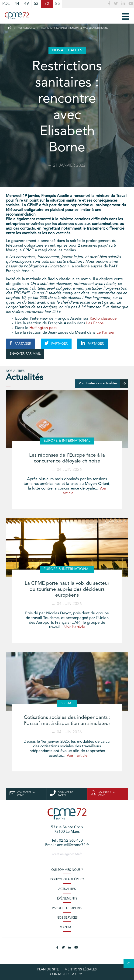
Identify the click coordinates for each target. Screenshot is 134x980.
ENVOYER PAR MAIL (25, 354)
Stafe (79, 854)
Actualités (67, 889)
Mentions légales (81, 969)
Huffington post (43, 328)
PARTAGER (20, 343)
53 (36, 4)
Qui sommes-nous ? (67, 870)
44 (17, 4)
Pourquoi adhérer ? (67, 880)
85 (58, 4)
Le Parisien (106, 333)
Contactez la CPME (67, 974)
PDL (6, 4)
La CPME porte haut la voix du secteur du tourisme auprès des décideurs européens (67, 589)
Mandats (67, 927)
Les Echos (95, 323)
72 (47, 4)
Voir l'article (75, 627)
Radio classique (104, 319)
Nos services (67, 918)
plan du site (48, 969)
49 (27, 4)
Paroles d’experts (67, 908)
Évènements (67, 899)
